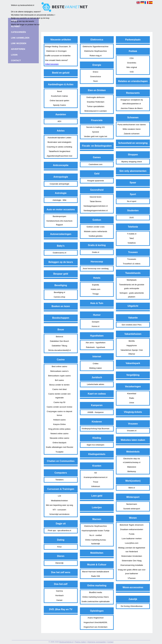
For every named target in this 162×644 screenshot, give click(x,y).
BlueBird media (96, 592)
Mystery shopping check (132, 162)
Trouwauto (132, 259)
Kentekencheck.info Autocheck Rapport (59, 223)
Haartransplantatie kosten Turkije (96, 531)
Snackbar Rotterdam (95, 102)
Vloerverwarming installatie (132, 565)
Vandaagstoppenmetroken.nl (95, 206)
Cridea (96, 364)
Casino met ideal (59, 389)
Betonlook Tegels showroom (132, 525)
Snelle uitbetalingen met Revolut (59, 447)
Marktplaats (132, 280)
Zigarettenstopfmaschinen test (59, 156)
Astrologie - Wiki (59, 200)
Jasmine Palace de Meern (132, 108)
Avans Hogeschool (96, 618)
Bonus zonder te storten (59, 385)
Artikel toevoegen (52, 64)
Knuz (59, 547)
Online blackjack (59, 443)
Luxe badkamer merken (132, 538)
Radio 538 (95, 576)
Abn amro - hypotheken (95, 343)
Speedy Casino (59, 105)
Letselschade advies (96, 384)
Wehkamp (132, 471)
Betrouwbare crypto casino (59, 376)
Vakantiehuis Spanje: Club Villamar (132, 352)
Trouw (96, 482)
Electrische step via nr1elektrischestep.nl (132, 460)
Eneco (95, 72)
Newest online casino (59, 434)
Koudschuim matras (59, 96)
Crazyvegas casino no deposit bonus (59, 413)
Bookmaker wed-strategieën (59, 142)
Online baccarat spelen (59, 101)
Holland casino (59, 420)
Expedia (95, 285)
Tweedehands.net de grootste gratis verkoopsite (132, 286)
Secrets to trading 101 (95, 127)
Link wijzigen (19, 43)
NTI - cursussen (59, 510)
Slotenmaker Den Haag (132, 561)
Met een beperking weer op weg (59, 505)
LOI (59, 496)
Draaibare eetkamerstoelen (132, 529)
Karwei (59, 600)
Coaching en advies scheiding (59, 147)
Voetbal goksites (96, 236)
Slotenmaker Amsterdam (132, 556)
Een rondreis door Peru (132, 325)
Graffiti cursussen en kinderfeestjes (57, 56)
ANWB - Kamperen (96, 412)
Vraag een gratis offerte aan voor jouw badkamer (132, 572)
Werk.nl (132, 488)
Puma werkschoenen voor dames (132, 125)
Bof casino (59, 380)
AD (96, 473)
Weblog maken (96, 368)
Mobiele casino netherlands (96, 231)
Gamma (59, 591)
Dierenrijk (59, 563)
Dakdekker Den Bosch (59, 341)
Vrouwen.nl (132, 431)
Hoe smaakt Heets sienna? (56, 60)
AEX (59, 121)
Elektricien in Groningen (56, 51)
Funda (132, 534)
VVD (132, 72)
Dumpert (96, 322)
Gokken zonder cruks (95, 227)
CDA (132, 58)
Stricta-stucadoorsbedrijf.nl (59, 350)
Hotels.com (95, 289)
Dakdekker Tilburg (59, 346)
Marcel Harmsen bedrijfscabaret (96, 572)
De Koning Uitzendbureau (132, 606)
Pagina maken (80, 642)
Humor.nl (96, 326)
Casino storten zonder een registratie (59, 396)
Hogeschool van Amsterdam (96, 627)
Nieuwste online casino (59, 438)
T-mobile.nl (132, 234)
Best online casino (59, 366)
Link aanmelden (20, 38)
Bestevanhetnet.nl (66, 642)
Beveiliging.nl (59, 292)
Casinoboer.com (96, 164)
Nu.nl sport (132, 201)
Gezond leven (96, 197)
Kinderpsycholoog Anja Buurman (96, 429)
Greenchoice (96, 77)
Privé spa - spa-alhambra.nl (59, 530)
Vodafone (132, 243)
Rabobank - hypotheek (95, 347)
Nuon (95, 81)
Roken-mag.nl (95, 56)
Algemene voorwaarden (97, 642)
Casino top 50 (59, 402)
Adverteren (18, 49)
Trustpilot (59, 452)
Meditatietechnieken (59, 501)
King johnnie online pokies (59, 429)
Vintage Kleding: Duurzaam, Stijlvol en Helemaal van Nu (57, 46)
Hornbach (59, 595)
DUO (132, 218)
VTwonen (132, 578)
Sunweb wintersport (132, 509)
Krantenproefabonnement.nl (95, 477)
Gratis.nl (96, 252)
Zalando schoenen (132, 134)
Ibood (59, 91)
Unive (132, 403)
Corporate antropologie (59, 184)
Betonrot (59, 337)
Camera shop (59, 297)
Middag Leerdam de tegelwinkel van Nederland (132, 550)
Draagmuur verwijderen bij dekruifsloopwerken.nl (132, 102)
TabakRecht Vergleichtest (59, 151)
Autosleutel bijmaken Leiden (59, 138)
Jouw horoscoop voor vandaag (95, 268)
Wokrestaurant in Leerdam (95, 111)
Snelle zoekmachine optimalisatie (96, 601)
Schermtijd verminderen (59, 514)
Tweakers (59, 480)
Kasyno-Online (59, 424)
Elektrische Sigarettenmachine (96, 46)
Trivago (95, 294)
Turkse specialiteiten (96, 106)
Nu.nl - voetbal (96, 535)
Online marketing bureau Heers (96, 597)
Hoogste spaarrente (96, 181)
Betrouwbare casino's (59, 371)
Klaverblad (132, 394)
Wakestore (132, 467)
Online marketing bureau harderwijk (96, 542)
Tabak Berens (96, 201)
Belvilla (132, 341)
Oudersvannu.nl (59, 253)
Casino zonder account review (59, 407)
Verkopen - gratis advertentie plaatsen (132, 295)
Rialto (132, 398)
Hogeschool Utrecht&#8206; (96, 622)
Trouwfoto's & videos (132, 264)
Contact (110, 642)
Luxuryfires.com (132, 543)
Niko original (132, 67)
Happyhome (132, 346)
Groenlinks (132, 63)
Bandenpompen (59, 216)
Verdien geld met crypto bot (96, 136)
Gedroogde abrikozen (95, 97)
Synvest (96, 132)
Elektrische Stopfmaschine (95, 51)
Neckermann (132, 504)
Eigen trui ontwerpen (95, 445)
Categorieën (18, 32)
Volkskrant (96, 486)
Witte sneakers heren (132, 129)
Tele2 (132, 238)
